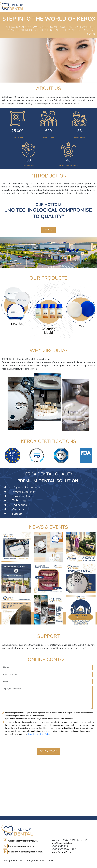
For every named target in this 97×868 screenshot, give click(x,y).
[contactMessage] (47, 698)
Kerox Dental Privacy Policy (39, 734)
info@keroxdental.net (62, 843)
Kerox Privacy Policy (62, 852)
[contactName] (47, 667)
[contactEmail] (47, 682)
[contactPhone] (47, 674)
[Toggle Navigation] (92, 5)
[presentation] (20, 741)
